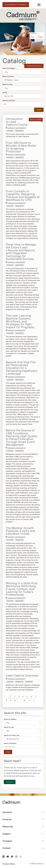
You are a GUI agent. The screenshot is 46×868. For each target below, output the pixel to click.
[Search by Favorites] (23, 104)
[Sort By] (23, 96)
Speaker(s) (19, 131)
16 (24, 700)
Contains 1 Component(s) (16, 262)
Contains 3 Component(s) (17, 598)
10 (15, 700)
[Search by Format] (23, 80)
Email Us (10, 782)
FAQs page (22, 768)
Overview (10, 131)
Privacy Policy (9, 864)
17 (29, 700)
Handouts (29, 682)
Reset (39, 110)
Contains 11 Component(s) (17, 128)
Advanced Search (34, 66)
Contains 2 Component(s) (17, 154)
